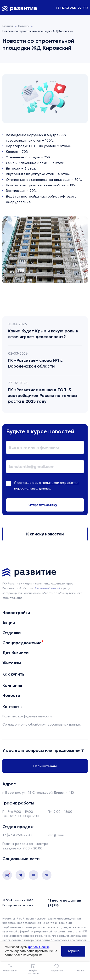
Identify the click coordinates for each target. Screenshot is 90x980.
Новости (11, 695)
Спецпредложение (22, 643)
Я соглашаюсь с (46, 485)
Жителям (12, 663)
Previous (25, 298)
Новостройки (16, 613)
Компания (12, 685)
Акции (9, 623)
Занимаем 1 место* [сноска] (48, 588)
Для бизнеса (15, 653)
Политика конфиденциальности (27, 716)
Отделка (11, 633)
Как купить (13, 674)
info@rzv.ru (56, 835)
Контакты (12, 707)
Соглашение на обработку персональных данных (42, 724)
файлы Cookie (39, 947)
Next (65, 298)
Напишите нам (45, 766)
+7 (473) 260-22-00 (72, 8)
